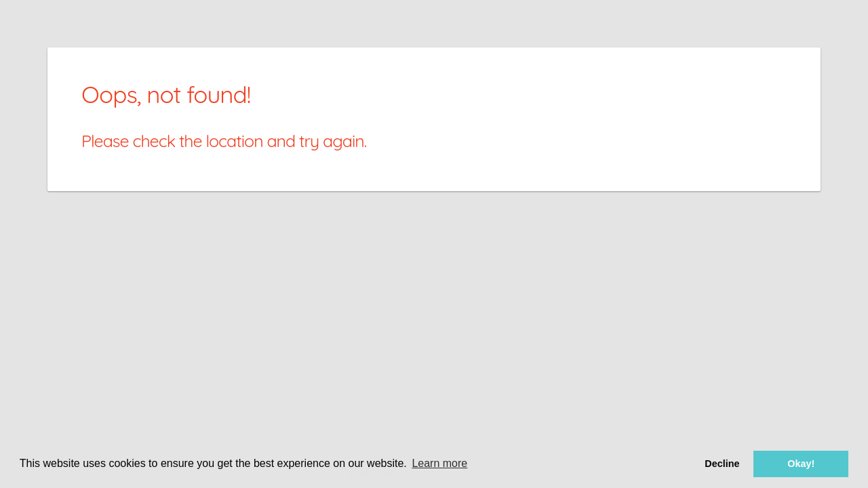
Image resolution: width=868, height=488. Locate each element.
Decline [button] (722, 464)
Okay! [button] (801, 464)
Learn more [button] (439, 463)
